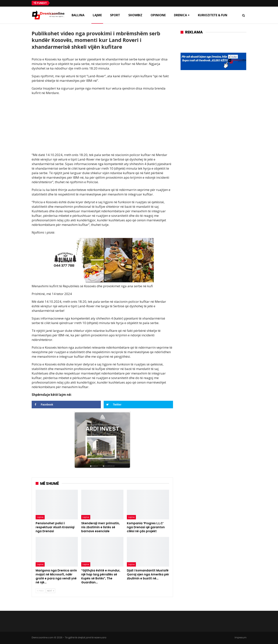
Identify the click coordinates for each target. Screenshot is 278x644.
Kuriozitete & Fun (213, 15)
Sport (115, 15)
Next (51, 591)
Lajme (97, 15)
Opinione (158, 15)
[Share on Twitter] (138, 405)
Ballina (78, 15)
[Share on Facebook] (66, 405)
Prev (40, 591)
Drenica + (182, 15)
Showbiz (135, 15)
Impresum (241, 637)
